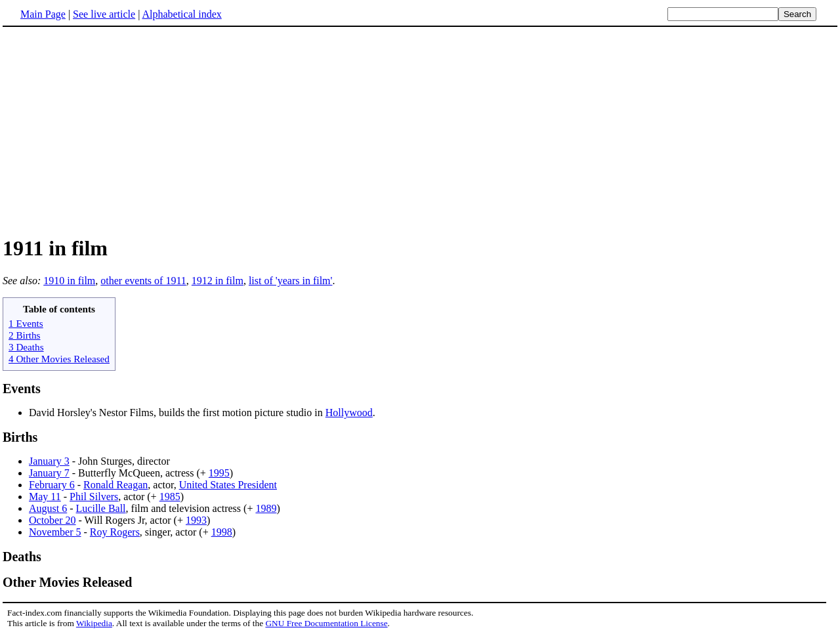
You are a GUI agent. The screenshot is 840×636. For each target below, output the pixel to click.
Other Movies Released (67, 582)
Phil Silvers (94, 497)
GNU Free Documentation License (326, 623)
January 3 (49, 461)
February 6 (52, 485)
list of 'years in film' (291, 281)
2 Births (25, 335)
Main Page (43, 14)
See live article (104, 14)
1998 (222, 532)
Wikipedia (94, 623)
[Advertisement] (113, 131)
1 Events (26, 323)
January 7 (49, 473)
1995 (219, 473)
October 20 (52, 520)
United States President (228, 485)
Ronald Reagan (115, 485)
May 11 (45, 497)
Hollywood (349, 413)
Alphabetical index (181, 14)
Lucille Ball (101, 508)
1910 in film (69, 281)
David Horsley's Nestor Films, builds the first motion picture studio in (177, 413)
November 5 (55, 532)
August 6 (48, 508)
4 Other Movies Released (59, 359)
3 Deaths (26, 347)
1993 (196, 520)
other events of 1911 (143, 281)
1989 (266, 508)
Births (20, 437)
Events (22, 389)
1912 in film (218, 281)
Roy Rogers (115, 532)
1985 (170, 497)
